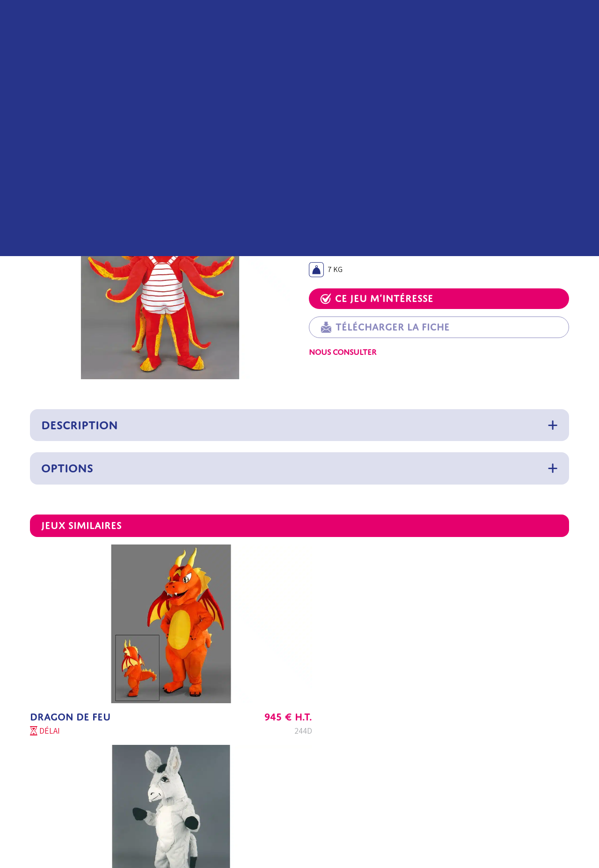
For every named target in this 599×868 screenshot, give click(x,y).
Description (80, 425)
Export (100, 815)
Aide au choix (221, 748)
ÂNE (222, 657)
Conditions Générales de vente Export (359, 748)
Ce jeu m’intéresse (377, 298)
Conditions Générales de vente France (359, 725)
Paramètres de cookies (335, 815)
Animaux (110, 121)
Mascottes (74, 121)
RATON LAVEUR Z (437, 657)
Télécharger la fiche (385, 327)
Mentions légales (326, 770)
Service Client (110, 748)
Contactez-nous (114, 838)
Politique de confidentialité (342, 793)
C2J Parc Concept (117, 793)
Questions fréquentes (234, 770)
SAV (95, 770)
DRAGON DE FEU (70, 657)
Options (67, 468)
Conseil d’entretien (231, 793)
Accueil (41, 121)
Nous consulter (343, 352)
